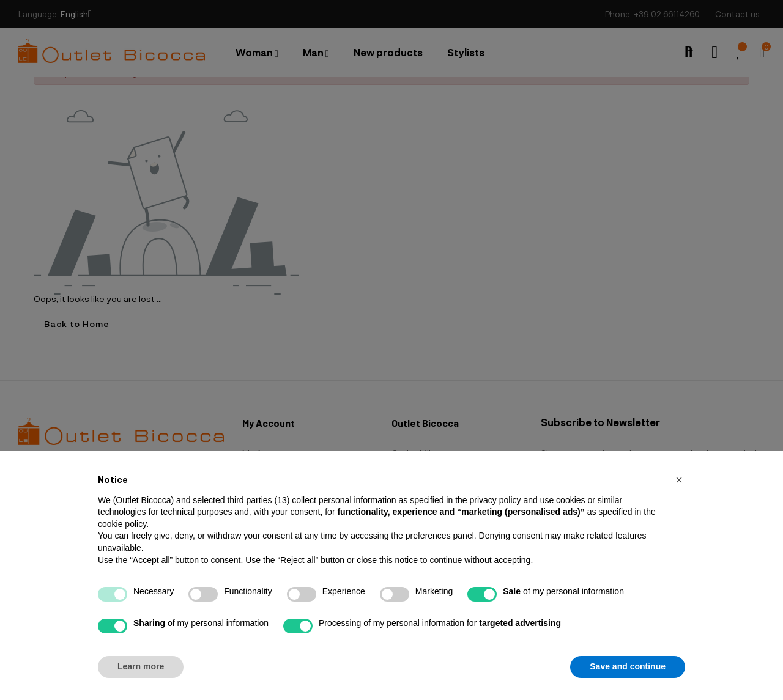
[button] (679, 480)
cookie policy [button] (122, 524)
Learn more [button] (141, 666)
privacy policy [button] (495, 500)
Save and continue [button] (628, 666)
